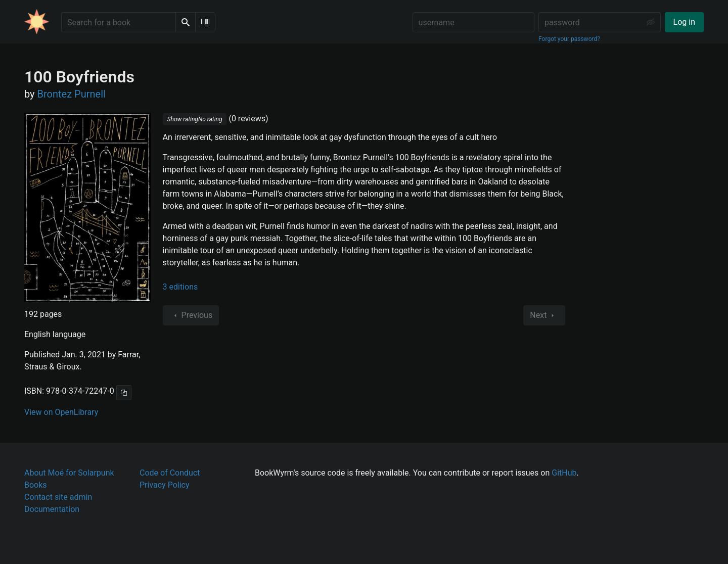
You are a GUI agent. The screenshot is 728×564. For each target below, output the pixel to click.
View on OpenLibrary (61, 412)
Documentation (52, 509)
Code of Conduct (170, 473)
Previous (191, 315)
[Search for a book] (119, 22)
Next (544, 315)
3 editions (180, 287)
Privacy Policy (165, 485)
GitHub (564, 473)
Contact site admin (58, 497)
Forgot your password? (569, 39)
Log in (684, 22)
